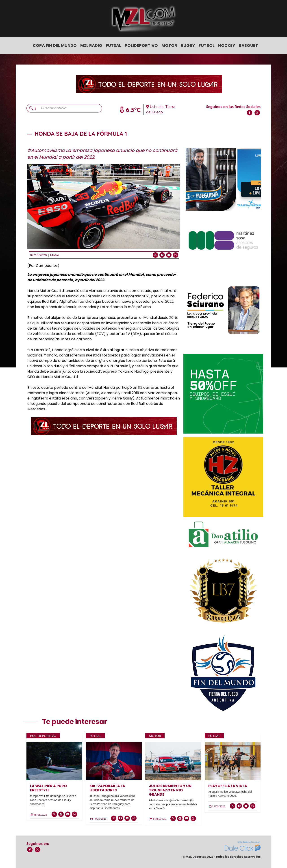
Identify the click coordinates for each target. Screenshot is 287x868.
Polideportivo (141, 45)
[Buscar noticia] (70, 108)
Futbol (207, 45)
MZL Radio (91, 45)
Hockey (227, 45)
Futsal (113, 45)
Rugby (188, 45)
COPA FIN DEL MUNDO (55, 45)
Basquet (248, 45)
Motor (169, 45)
